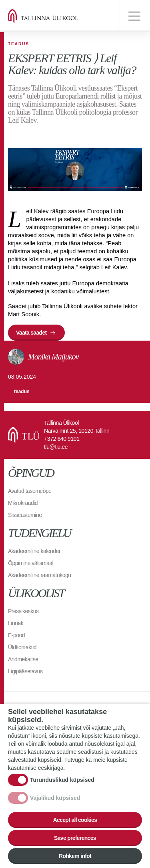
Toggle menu (134, 16)
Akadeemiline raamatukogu (40, 575)
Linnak (16, 623)
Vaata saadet (31, 333)
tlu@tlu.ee (56, 447)
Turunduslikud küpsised (62, 780)
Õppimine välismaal (31, 563)
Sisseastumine (25, 515)
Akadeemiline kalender (34, 551)
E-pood (16, 635)
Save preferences (75, 838)
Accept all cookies (75, 820)
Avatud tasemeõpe (30, 491)
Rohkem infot (75, 856)
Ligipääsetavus (25, 671)
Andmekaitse (23, 659)
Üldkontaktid (22, 647)
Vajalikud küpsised (55, 798)
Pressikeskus (23, 611)
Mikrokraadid (23, 503)
